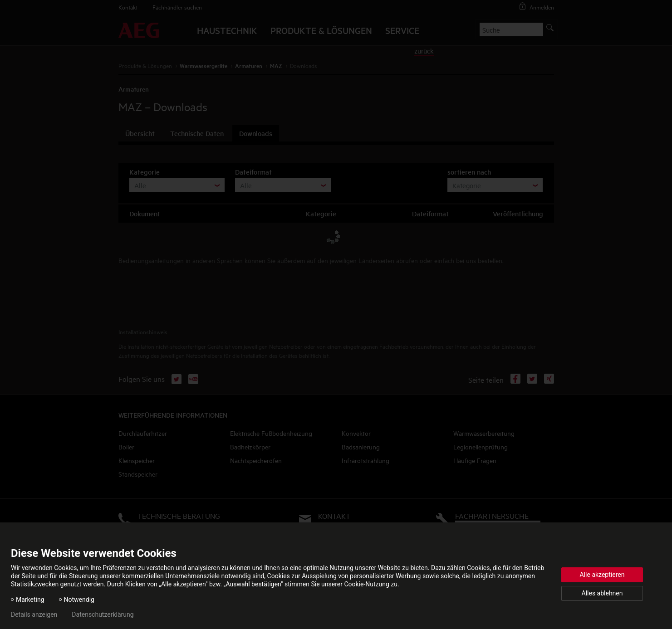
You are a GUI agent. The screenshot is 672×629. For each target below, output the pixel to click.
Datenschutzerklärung (103, 614)
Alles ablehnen (602, 593)
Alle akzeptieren (602, 575)
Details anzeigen (34, 614)
